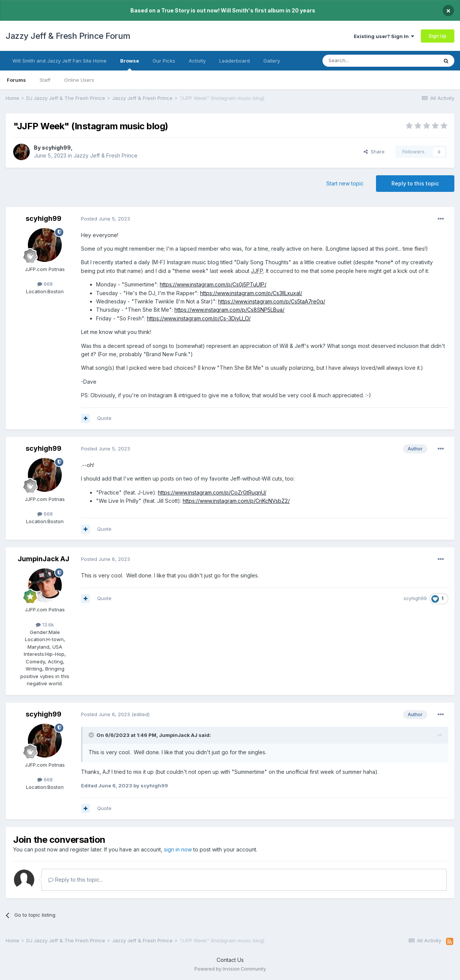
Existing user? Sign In (384, 36)
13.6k (45, 625)
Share (374, 152)
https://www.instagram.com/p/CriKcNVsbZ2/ (236, 501)
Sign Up (438, 36)
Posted (105, 219)
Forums (16, 80)
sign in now (178, 849)
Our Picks (164, 61)
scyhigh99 (56, 148)
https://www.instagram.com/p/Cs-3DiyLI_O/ (199, 318)
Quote (104, 418)
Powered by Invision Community (230, 969)
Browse (130, 64)
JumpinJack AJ (44, 559)
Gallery (272, 61)
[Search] (361, 61)
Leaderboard (235, 61)
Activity (197, 61)
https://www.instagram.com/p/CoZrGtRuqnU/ (212, 492)
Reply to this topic (415, 183)
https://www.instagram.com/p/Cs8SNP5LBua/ (229, 310)
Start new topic (345, 183)
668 (45, 284)
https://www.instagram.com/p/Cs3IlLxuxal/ (251, 293)
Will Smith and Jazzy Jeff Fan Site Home (60, 61)
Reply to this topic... (76, 880)
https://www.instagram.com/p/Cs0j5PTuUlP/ (213, 284)
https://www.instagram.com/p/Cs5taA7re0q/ (272, 301)
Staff (45, 80)
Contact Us (230, 960)
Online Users (79, 80)
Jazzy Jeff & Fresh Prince (105, 155)
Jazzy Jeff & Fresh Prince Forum (68, 36)
